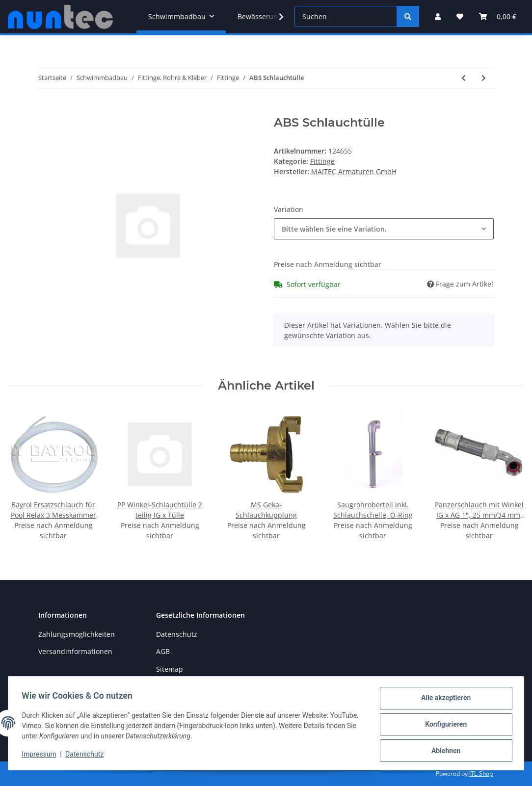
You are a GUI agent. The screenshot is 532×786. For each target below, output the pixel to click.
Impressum (41, 756)
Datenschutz (177, 634)
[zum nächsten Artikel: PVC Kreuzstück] (484, 78)
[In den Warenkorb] (46, 110)
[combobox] (384, 229)
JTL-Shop (481, 773)
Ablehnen (443, 751)
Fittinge (322, 161)
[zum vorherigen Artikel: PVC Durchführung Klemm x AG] (464, 78)
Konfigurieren (443, 726)
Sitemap (170, 669)
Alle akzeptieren (443, 700)
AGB (163, 651)
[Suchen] (346, 16)
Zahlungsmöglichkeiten (77, 634)
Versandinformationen (75, 651)
